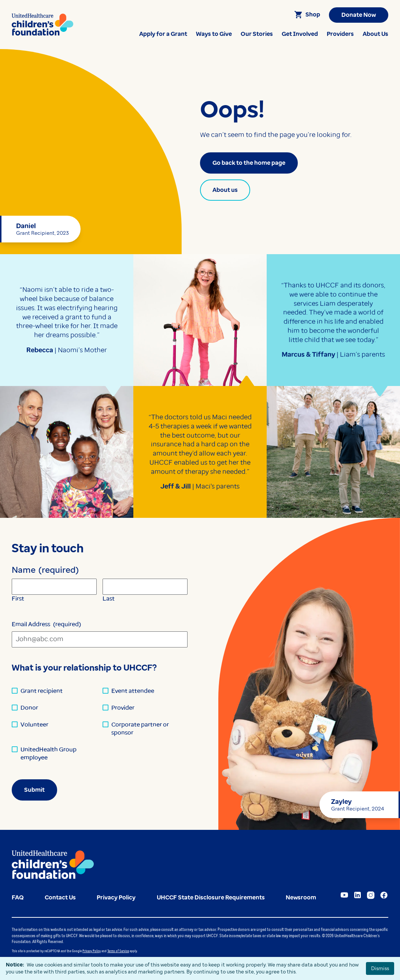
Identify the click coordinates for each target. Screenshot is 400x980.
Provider (123, 708)
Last (109, 599)
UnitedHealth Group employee (49, 753)
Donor (29, 708)
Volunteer (34, 725)
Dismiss (380, 968)
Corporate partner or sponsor (140, 729)
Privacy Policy (92, 951)
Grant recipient (42, 691)
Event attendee (133, 691)
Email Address (46, 624)
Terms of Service (118, 951)
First (18, 599)
